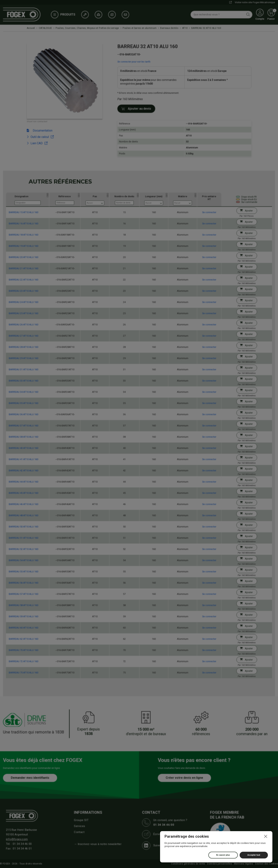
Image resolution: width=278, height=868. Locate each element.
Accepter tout (254, 855)
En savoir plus (223, 855)
